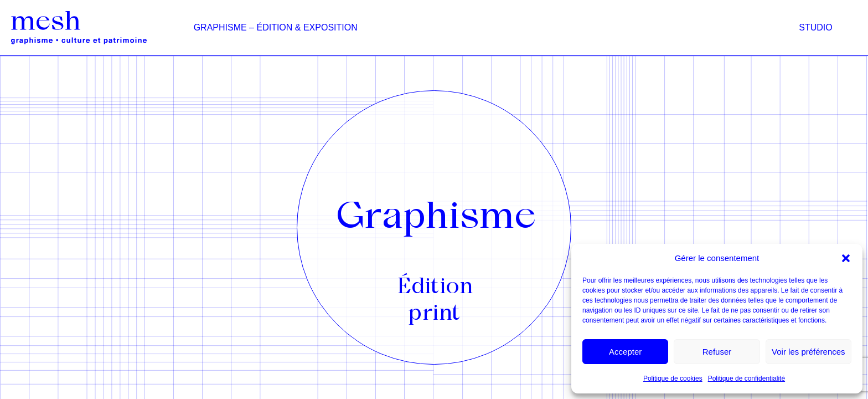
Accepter (625, 352)
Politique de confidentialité (746, 378)
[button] (846, 258)
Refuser (717, 352)
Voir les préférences (808, 352)
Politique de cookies (673, 378)
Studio (815, 27)
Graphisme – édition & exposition (276, 27)
